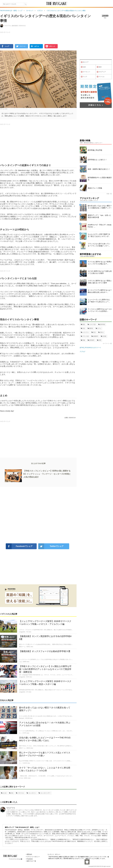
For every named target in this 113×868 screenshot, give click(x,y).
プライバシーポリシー (33, 857)
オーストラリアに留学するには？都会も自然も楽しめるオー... (100, 291)
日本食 (104, 336)
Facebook (30, 859)
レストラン (85, 332)
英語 (83, 324)
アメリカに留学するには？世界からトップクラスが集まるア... (100, 263)
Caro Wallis (5, 109)
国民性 (90, 328)
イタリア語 (92, 324)
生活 (94, 332)
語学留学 (91, 340)
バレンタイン (31, 793)
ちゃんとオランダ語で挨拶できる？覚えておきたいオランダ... (99, 235)
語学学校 (102, 324)
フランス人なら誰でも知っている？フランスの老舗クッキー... (99, 245)
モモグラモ (11, 808)
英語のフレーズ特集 (95, 188)
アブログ (83, 352)
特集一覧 (109, 194)
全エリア (85, 62)
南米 (99, 67)
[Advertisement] (38, 515)
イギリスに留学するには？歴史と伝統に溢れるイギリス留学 (100, 282)
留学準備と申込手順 (95, 150)
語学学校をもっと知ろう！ (97, 160)
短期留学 (95, 336)
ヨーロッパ (85, 72)
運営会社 (30, 854)
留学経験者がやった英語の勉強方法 (100, 179)
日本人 (101, 332)
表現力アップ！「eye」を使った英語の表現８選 (99, 216)
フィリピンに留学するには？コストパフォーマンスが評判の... (100, 310)
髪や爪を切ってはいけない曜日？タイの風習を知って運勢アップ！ (100, 207)
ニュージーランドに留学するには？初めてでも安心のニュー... (99, 301)
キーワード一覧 (107, 344)
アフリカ (101, 77)
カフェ (98, 328)
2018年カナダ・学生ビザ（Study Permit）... (100, 226)
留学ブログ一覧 (31, 861)
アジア (84, 77)
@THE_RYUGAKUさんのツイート (90, 348)
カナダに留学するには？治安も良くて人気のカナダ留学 (100, 272)
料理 (99, 340)
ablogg (19, 859)
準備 (83, 340)
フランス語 (85, 336)
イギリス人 (20, 793)
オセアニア (101, 72)
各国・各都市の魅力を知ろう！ (99, 169)
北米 (83, 67)
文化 (11, 793)
